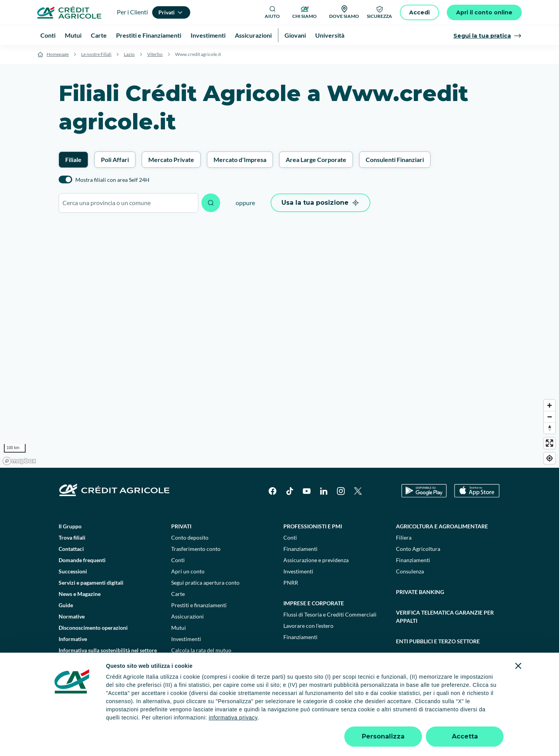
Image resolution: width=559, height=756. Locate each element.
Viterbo (155, 54)
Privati (181, 526)
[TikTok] (290, 491)
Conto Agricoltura (418, 549)
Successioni (73, 571)
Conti (178, 560)
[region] (279, 344)
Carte (178, 594)
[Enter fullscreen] (549, 443)
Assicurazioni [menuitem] (253, 35)
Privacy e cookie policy (240, 720)
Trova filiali (72, 537)
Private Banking (420, 592)
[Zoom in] (549, 405)
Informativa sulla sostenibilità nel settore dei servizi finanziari (108, 654)
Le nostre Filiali (96, 54)
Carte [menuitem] (99, 35)
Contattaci (71, 549)
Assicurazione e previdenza (316, 560)
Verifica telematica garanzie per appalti (445, 617)
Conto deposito (190, 537)
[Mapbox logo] (19, 461)
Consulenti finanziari (196, 661)
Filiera (404, 537)
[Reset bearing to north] (549, 428)
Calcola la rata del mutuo (201, 650)
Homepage (58, 54)
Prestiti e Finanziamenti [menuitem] (149, 35)
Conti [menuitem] (48, 35)
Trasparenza (425, 720)
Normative (72, 616)
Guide (66, 605)
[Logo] (69, 12)
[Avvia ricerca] (211, 203)
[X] (358, 491)
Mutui (179, 628)
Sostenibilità (415, 662)
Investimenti (186, 639)
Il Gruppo (70, 526)
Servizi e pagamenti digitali (91, 583)
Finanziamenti (300, 549)
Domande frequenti (82, 560)
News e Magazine (80, 594)
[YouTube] (307, 491)
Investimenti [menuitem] (208, 35)
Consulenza (410, 571)
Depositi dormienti (380, 720)
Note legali (135, 720)
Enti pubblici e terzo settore (438, 641)
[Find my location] (549, 458)
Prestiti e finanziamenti (199, 605)
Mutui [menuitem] (73, 35)
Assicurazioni (187, 616)
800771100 (207, 736)
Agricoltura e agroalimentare (442, 526)
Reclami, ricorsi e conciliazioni (312, 720)
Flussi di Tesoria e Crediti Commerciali (330, 614)
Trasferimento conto (196, 549)
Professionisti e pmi (313, 526)
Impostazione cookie (180, 720)
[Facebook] (273, 491)
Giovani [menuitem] (295, 35)
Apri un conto (188, 571)
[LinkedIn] (324, 491)
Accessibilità (463, 720)
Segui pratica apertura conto (205, 583)
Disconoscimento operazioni (93, 628)
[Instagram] (341, 491)
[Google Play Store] (424, 491)
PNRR (291, 583)
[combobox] (128, 203)
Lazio (129, 54)
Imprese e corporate (314, 603)
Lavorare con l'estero (308, 626)
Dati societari (98, 720)
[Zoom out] (549, 417)
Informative (73, 639)
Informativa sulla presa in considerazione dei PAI (108, 674)
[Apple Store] (477, 491)
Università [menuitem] (330, 35)
